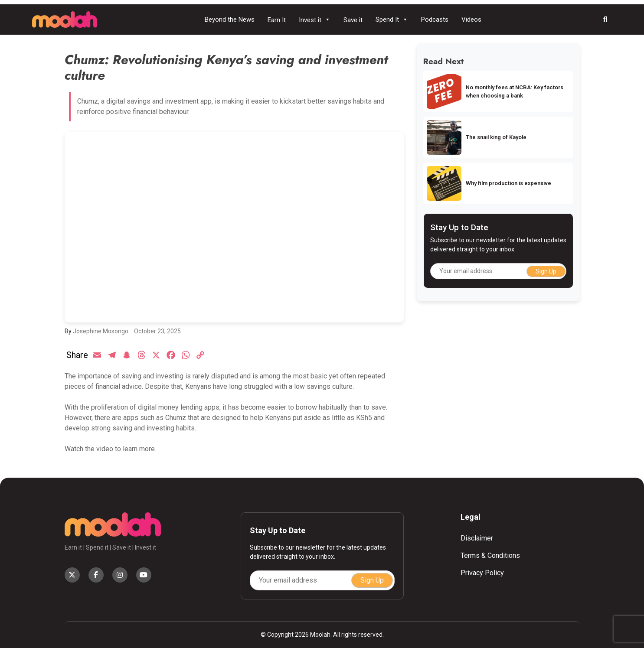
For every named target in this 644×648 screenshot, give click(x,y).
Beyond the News (230, 20)
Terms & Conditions (490, 555)
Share (77, 355)
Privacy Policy (482, 573)
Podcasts (435, 20)
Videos (471, 20)
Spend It (392, 20)
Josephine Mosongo (101, 331)
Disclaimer (477, 538)
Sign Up (546, 271)
